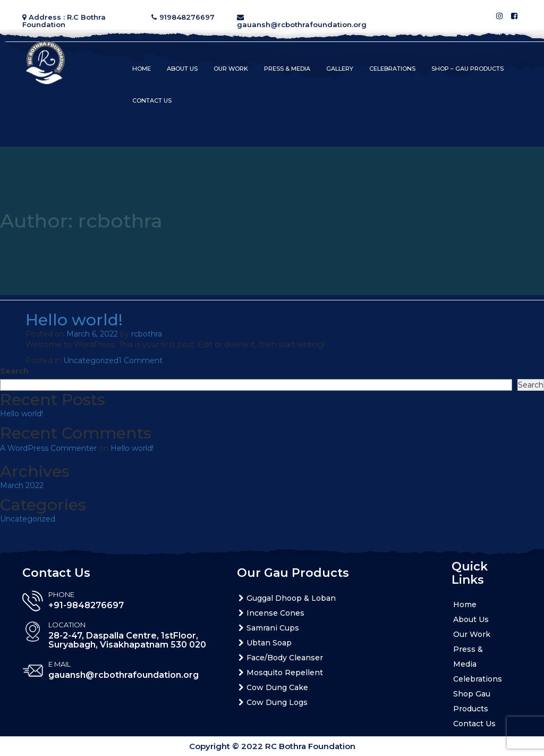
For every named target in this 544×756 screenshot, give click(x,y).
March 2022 (22, 485)
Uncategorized (91, 360)
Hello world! (74, 320)
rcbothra (147, 334)
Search (14, 371)
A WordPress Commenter (48, 448)
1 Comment (141, 360)
